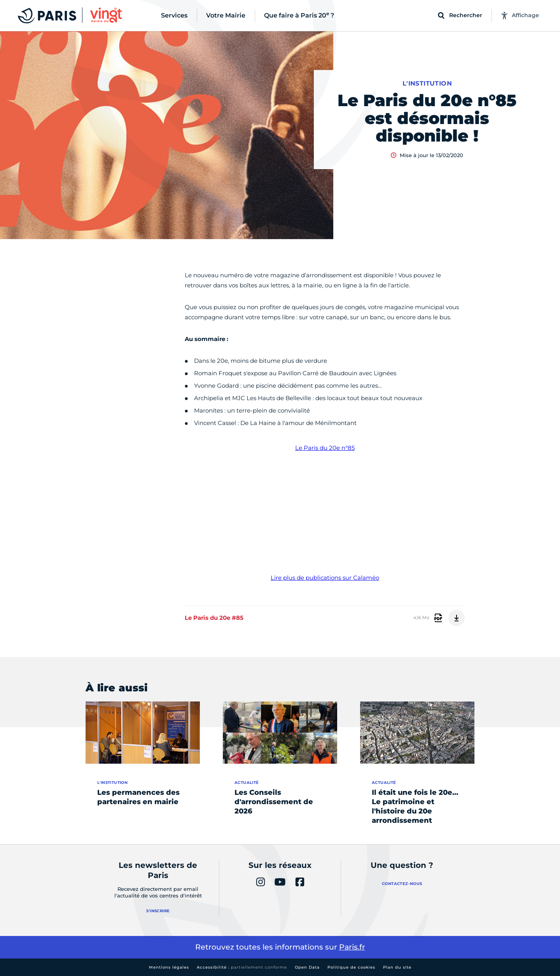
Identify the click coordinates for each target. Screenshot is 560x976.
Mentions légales (169, 967)
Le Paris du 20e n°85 (325, 448)
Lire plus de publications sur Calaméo (325, 578)
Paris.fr (352, 947)
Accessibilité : (242, 967)
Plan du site (397, 967)
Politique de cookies (351, 967)
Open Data (307, 967)
